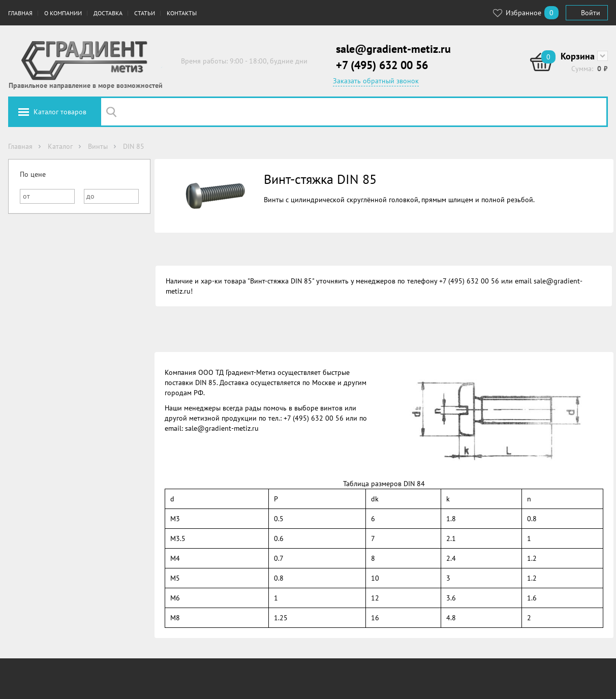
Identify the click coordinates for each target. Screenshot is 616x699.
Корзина (578, 56)
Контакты (182, 13)
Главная (20, 13)
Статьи (145, 13)
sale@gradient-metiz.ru (393, 49)
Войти (591, 13)
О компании (63, 13)
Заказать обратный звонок (376, 81)
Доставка (108, 13)
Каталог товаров (60, 112)
